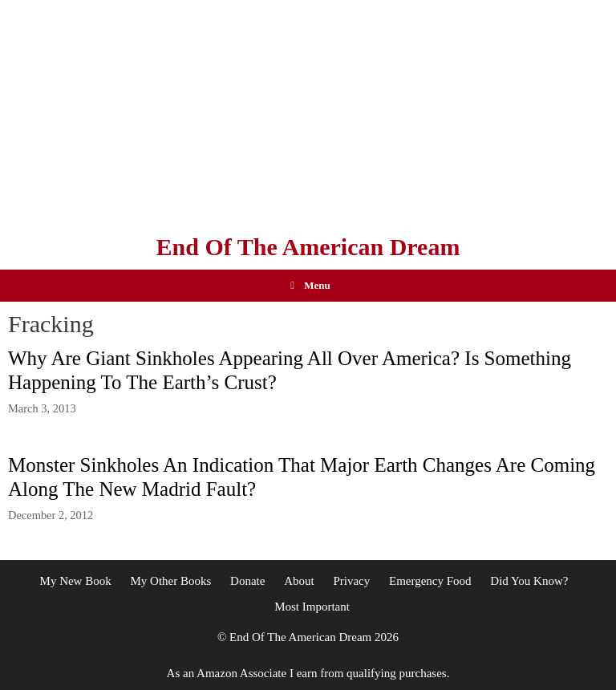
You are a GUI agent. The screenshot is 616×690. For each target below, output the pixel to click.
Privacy (351, 581)
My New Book (76, 581)
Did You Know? (529, 581)
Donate (247, 581)
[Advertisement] (308, 112)
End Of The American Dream (308, 247)
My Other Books (170, 581)
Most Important (312, 607)
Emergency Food (430, 581)
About (299, 581)
